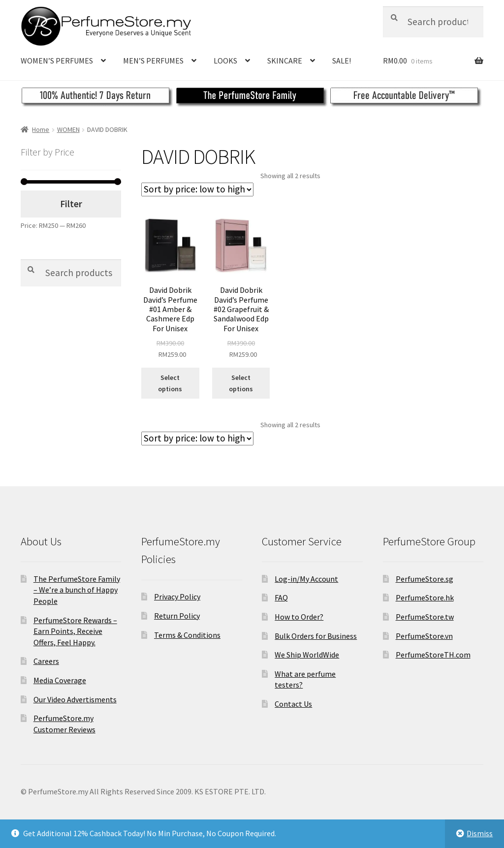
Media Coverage (60, 680)
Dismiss (480, 833)
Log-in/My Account (306, 579)
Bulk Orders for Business (316, 636)
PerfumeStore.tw (425, 617)
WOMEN (68, 129)
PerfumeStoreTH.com (433, 655)
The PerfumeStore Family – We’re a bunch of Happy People (77, 590)
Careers (46, 661)
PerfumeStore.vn (424, 636)
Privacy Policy (177, 597)
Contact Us (293, 704)
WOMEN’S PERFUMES (57, 61)
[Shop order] (197, 189)
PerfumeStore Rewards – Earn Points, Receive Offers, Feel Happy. (75, 631)
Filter (71, 204)
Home (41, 129)
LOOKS (225, 61)
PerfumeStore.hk (425, 597)
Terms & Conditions (187, 635)
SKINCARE (285, 61)
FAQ (281, 597)
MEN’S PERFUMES (153, 61)
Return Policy (177, 616)
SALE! (342, 61)
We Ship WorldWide (307, 655)
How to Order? (299, 617)
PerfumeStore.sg (425, 579)
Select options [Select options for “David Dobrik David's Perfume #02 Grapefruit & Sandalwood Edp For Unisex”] (241, 383)
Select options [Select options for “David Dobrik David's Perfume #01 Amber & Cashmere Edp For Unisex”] (170, 383)
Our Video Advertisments (75, 699)
